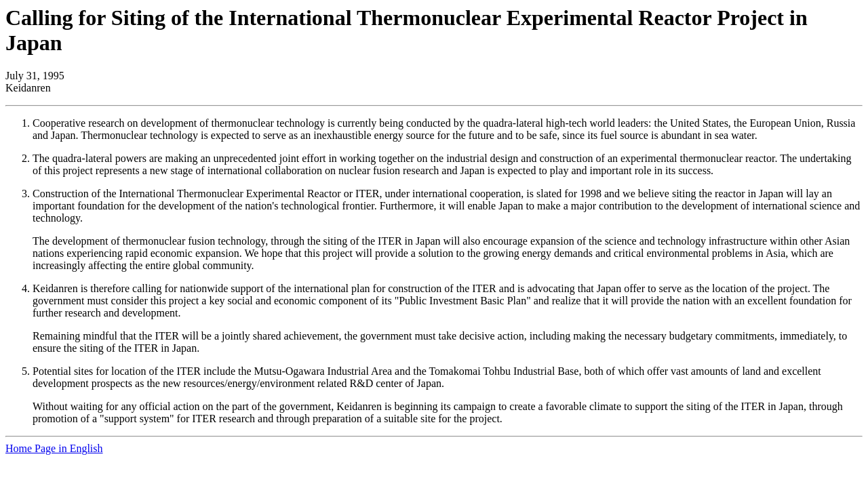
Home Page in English (54, 448)
